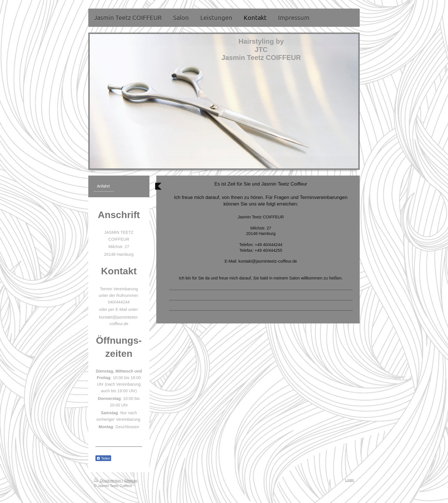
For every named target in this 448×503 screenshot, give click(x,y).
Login (350, 480)
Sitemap (131, 481)
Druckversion (108, 481)
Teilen (103, 458)
